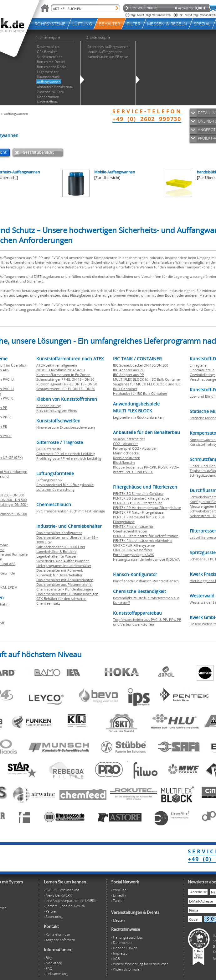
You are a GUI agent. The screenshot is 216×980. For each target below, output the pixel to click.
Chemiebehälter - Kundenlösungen (65, 589)
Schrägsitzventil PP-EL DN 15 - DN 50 (66, 389)
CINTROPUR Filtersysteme (134, 545)
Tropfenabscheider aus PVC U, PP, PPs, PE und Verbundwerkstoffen (147, 622)
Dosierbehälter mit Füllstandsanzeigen (67, 594)
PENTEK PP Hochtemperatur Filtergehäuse (147, 508)
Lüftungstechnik (49, 480)
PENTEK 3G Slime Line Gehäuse (138, 493)
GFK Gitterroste (49, 449)
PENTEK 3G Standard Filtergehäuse (141, 498)
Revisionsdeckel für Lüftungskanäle (65, 485)
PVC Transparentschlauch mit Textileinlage (71, 511)
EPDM (13, 587)
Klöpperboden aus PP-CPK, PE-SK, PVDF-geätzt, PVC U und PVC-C (146, 469)
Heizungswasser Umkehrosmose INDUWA (146, 559)
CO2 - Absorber (125, 444)
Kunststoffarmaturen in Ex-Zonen (63, 375)
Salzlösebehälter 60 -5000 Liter (61, 547)
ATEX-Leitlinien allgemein (57, 365)
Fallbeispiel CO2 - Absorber (135, 448)
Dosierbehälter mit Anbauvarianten (65, 580)
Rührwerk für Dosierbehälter (59, 575)
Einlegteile (198, 365)
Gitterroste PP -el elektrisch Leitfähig (66, 454)
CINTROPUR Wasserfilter (133, 550)
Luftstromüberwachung (55, 489)
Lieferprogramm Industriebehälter (64, 566)
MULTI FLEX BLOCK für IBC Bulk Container (147, 379)
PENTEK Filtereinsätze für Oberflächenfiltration (133, 529)
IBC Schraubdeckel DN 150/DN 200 (141, 365)
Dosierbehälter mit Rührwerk (60, 570)
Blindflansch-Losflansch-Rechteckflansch (146, 581)
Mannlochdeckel (126, 453)
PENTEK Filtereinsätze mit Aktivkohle (143, 540)
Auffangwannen (16, 114)
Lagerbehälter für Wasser (56, 556)
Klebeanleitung (49, 406)
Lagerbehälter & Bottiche (56, 551)
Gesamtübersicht (38, 152)
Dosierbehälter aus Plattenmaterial (64, 584)
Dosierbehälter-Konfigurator (59, 533)
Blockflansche (124, 462)
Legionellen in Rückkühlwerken (138, 417)
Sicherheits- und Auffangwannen (63, 561)
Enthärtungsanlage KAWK (134, 555)
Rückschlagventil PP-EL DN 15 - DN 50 (67, 384)
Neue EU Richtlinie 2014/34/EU (61, 370)
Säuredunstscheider (129, 439)
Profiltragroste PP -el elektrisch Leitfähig (69, 458)
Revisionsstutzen (127, 458)
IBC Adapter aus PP (129, 375)
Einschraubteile (202, 370)
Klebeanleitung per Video (57, 410)
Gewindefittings (203, 375)
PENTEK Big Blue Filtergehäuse (138, 503)
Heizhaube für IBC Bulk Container (140, 393)
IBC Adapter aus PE (128, 370)
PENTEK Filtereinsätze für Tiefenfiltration (146, 536)
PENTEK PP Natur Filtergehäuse (138, 512)
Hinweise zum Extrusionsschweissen (66, 427)
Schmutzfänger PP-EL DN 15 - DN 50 (65, 379)
